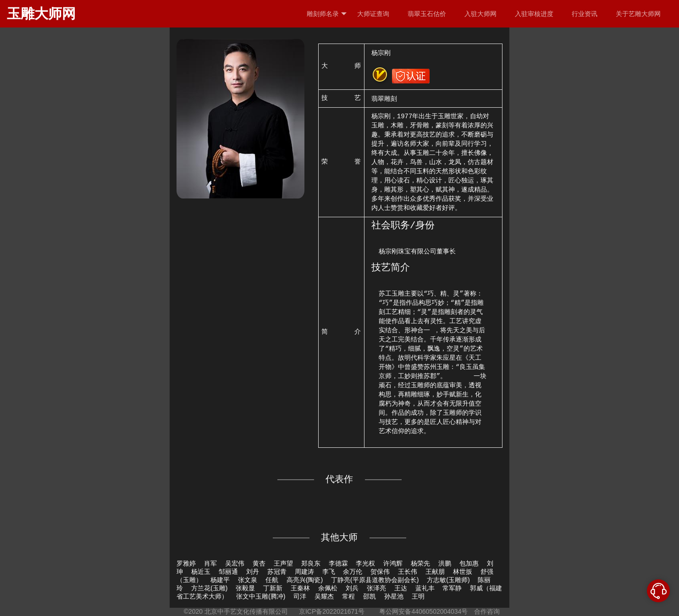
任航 (272, 580)
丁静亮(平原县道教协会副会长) (375, 580)
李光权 (365, 563)
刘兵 (352, 588)
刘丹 (253, 572)
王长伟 (408, 572)
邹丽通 (228, 572)
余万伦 (353, 572)
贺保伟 (380, 572)
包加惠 (469, 563)
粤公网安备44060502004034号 (424, 611)
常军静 (452, 588)
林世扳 (463, 572)
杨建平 (220, 580)
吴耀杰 (324, 596)
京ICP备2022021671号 (332, 611)
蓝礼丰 (425, 588)
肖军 (210, 563)
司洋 (300, 596)
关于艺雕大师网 (638, 14)
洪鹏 (445, 563)
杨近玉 (201, 572)
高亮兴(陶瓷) (305, 580)
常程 (348, 596)
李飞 (329, 572)
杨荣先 (420, 563)
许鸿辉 (393, 563)
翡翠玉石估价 (427, 14)
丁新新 (273, 588)
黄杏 (259, 563)
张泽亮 (376, 588)
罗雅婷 (186, 563)
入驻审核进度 (534, 14)
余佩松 (328, 588)
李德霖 (338, 563)
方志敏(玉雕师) (448, 580)
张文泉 (248, 580)
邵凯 (370, 596)
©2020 (193, 611)
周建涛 (304, 572)
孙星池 (394, 596)
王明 (418, 596)
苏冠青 (277, 572)
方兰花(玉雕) (209, 588)
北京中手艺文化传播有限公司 (246, 611)
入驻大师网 (480, 14)
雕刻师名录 (327, 14)
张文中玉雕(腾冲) (261, 596)
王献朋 (435, 572)
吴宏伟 (235, 563)
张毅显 (245, 588)
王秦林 (300, 588)
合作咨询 (487, 611)
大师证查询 (373, 14)
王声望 (283, 563)
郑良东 (311, 563)
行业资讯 (585, 14)
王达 (401, 588)
